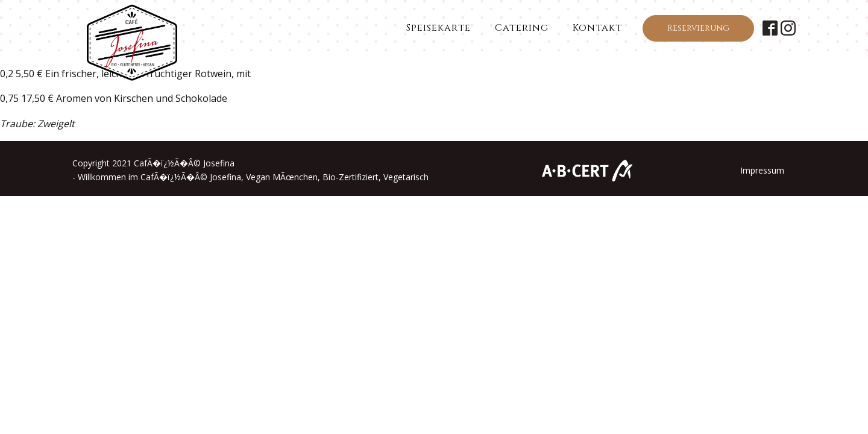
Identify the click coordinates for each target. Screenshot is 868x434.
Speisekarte (439, 28)
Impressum (762, 170)
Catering (522, 28)
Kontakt (597, 28)
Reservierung (698, 28)
